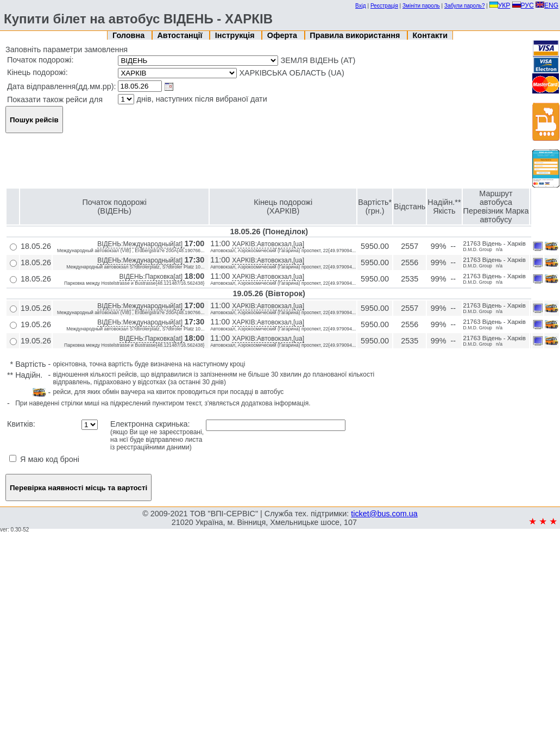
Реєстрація (384, 6)
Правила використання (356, 35)
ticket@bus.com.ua (384, 514)
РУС (523, 5)
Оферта (283, 35)
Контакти (430, 35)
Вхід (361, 6)
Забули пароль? (465, 6)
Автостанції (181, 35)
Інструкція (236, 35)
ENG (547, 5)
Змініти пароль (421, 6)
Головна (130, 35)
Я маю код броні (44, 459)
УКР (500, 5)
